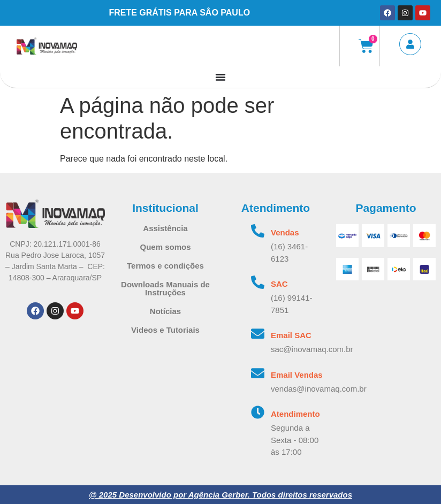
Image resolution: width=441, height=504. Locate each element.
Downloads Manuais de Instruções (165, 288)
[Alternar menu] (221, 77)
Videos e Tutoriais (165, 330)
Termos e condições (165, 266)
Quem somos (165, 247)
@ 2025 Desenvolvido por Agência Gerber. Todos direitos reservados (221, 495)
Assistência (165, 228)
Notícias (165, 311)
